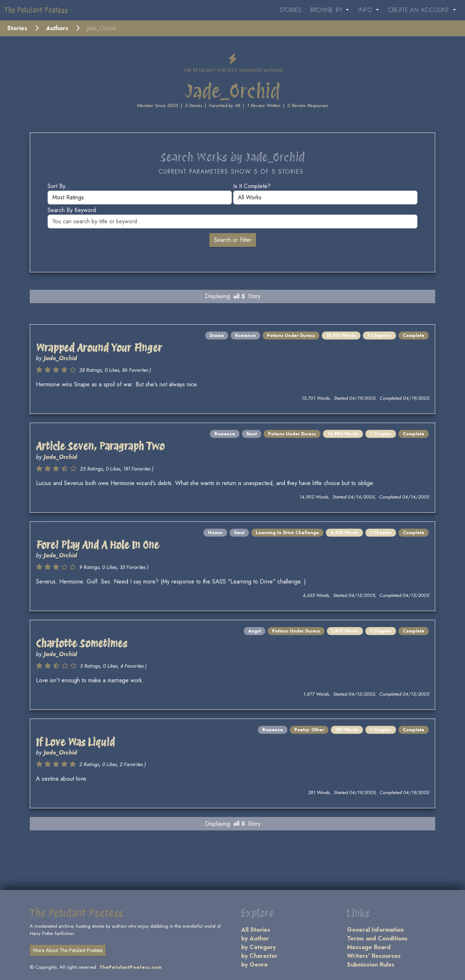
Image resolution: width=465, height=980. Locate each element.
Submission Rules (371, 965)
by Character (259, 956)
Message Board (369, 947)
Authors (57, 28)
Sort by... (59, 186)
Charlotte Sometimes (82, 643)
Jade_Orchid (60, 358)
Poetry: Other (309, 730)
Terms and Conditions (377, 938)
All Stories (256, 930)
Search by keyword (72, 210)
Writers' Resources (374, 956)
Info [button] (366, 10)
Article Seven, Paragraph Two (100, 446)
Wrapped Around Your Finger (99, 348)
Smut (252, 434)
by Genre (254, 965)
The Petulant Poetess (36, 10)
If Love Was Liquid (75, 742)
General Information (375, 930)
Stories (290, 10)
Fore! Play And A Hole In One (98, 545)
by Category (258, 947)
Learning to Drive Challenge (287, 533)
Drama (217, 336)
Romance (245, 336)
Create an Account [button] (420, 10)
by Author (255, 938)
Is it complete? (252, 186)
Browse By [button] (327, 10)
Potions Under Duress (291, 336)
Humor (215, 533)
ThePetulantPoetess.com (130, 967)
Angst (254, 631)
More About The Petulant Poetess (68, 950)
